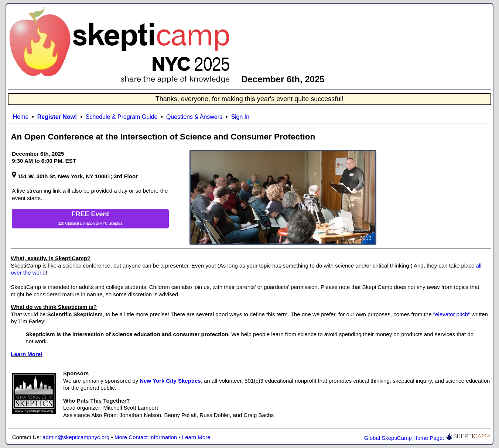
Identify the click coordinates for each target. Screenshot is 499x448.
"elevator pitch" (452, 314)
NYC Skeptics (111, 223)
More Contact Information (146, 437)
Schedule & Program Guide (122, 117)
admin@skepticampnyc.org (76, 437)
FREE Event (90, 214)
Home (21, 117)
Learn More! (27, 354)
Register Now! (57, 117)
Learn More (196, 437)
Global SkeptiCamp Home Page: (427, 438)
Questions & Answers (194, 117)
